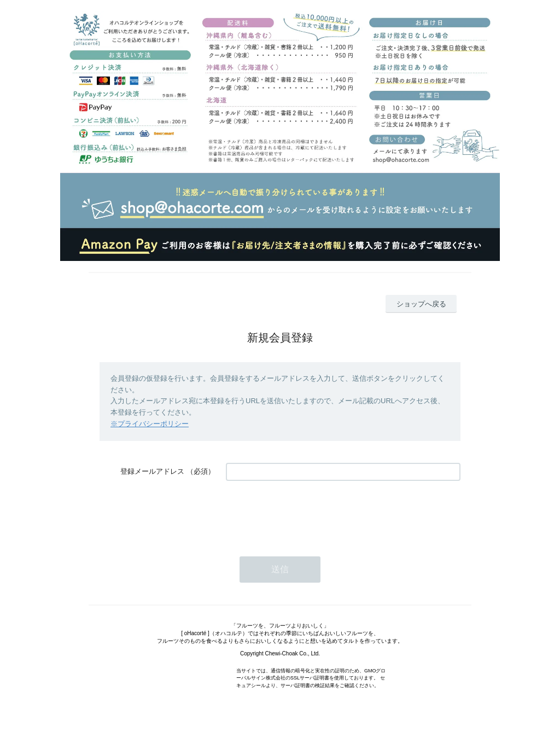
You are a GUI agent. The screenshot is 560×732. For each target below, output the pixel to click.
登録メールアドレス (152, 471)
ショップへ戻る (421, 304)
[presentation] (309, 513)
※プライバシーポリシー (150, 424)
